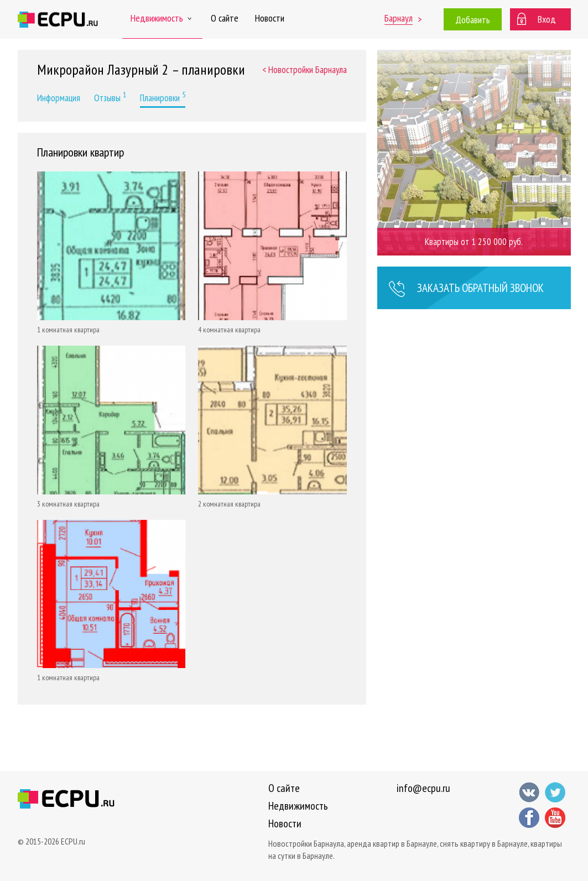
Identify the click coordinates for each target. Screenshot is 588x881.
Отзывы (110, 97)
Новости (270, 18)
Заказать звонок (466, 289)
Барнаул (399, 18)
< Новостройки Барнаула (305, 70)
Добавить (473, 20)
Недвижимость (162, 18)
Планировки (163, 97)
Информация (59, 98)
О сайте (225, 18)
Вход (547, 19)
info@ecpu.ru (423, 788)
